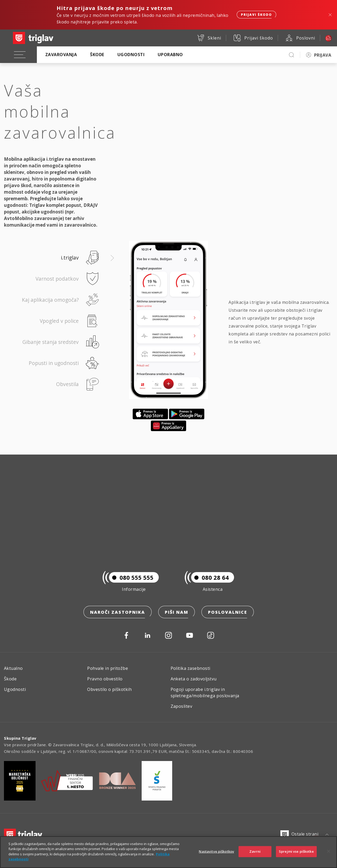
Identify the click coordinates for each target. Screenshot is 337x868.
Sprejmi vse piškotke (296, 857)
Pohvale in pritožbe (108, 668)
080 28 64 (210, 577)
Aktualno (13, 668)
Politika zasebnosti (190, 668)
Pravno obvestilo (105, 679)
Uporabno (170, 55)
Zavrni (255, 857)
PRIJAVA (323, 55)
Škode (97, 55)
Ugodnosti (131, 55)
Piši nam (177, 612)
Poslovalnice (228, 612)
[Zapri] (329, 857)
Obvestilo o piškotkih (109, 689)
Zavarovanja (61, 55)
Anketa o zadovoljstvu (194, 679)
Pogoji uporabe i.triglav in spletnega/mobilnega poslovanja (205, 693)
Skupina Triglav (20, 738)
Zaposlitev (182, 706)
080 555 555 (131, 577)
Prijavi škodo (256, 15)
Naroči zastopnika (118, 612)
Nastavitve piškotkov (216, 857)
